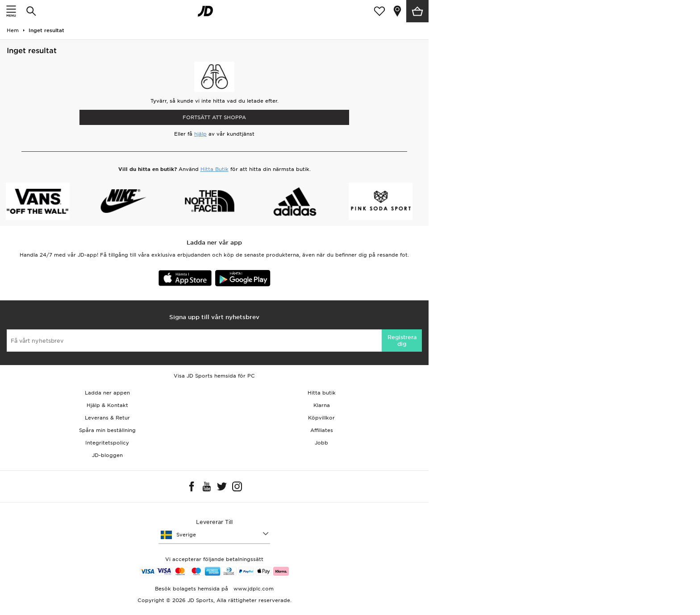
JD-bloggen (107, 455)
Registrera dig (402, 341)
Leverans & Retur (107, 418)
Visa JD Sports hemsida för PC (214, 376)
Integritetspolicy (107, 443)
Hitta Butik (215, 169)
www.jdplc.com (253, 589)
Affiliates (322, 430)
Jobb (321, 443)
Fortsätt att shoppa (214, 117)
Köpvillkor (321, 418)
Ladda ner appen (107, 393)
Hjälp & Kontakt (107, 405)
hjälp (200, 134)
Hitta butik (322, 393)
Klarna (322, 405)
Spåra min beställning (107, 430)
